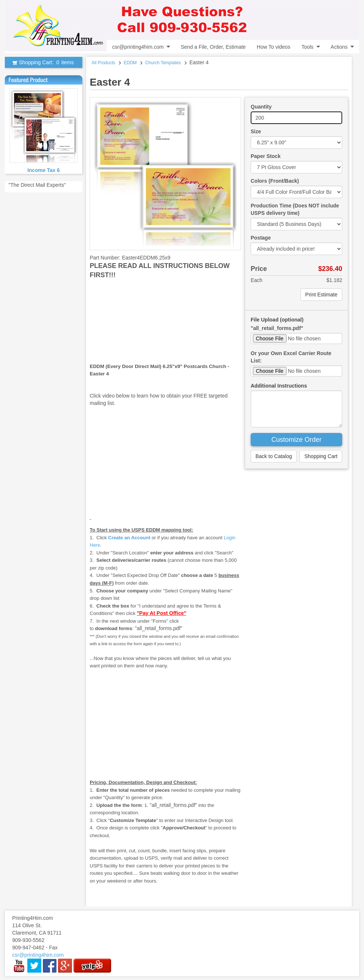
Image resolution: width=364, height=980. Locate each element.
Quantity (261, 107)
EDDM (130, 63)
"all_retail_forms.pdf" (277, 328)
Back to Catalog (274, 456)
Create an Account (129, 538)
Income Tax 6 (44, 170)
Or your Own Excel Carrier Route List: (291, 357)
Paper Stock (266, 156)
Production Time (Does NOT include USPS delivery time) (295, 209)
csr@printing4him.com (138, 47)
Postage (261, 238)
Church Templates (163, 63)
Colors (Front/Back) (275, 181)
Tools (307, 47)
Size (256, 131)
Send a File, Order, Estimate (213, 47)
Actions (339, 47)
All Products (103, 63)
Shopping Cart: (43, 62)
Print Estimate (321, 295)
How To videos (274, 47)
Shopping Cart (321, 456)
